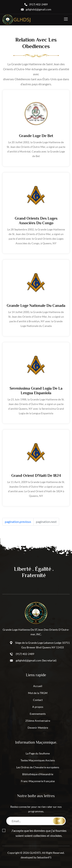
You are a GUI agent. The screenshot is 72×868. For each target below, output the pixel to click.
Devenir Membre (38, 728)
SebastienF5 (44, 857)
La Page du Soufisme (38, 753)
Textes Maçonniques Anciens (38, 760)
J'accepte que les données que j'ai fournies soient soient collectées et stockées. (34, 833)
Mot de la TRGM (38, 693)
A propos (38, 707)
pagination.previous (18, 522)
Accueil (38, 686)
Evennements (38, 714)
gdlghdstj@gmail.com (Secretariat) (36, 660)
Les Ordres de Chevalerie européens (38, 767)
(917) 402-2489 (25, 654)
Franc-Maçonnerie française (38, 781)
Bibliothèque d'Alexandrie (38, 774)
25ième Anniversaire (38, 721)
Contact (38, 700)
